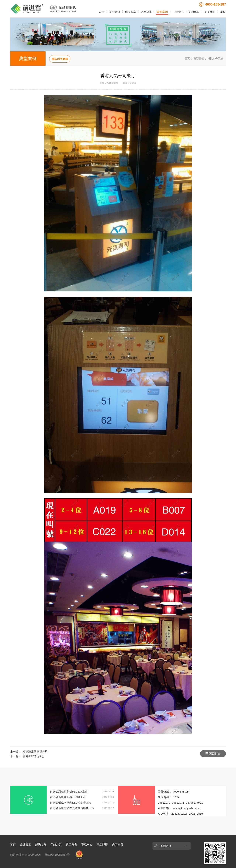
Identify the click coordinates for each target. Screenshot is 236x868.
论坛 (223, 12)
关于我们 (210, 12)
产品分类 (146, 12)
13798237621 (194, 803)
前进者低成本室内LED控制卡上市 (71, 803)
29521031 (178, 803)
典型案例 (162, 12)
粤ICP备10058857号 (57, 855)
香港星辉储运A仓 (33, 756)
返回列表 (215, 754)
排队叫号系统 (60, 59)
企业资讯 (115, 12)
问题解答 (194, 12)
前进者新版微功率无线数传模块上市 (72, 808)
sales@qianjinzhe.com (186, 808)
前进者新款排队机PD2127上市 (69, 792)
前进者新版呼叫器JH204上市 (68, 797)
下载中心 (178, 12)
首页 (102, 12)
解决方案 (131, 12)
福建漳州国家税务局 (35, 752)
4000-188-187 (212, 4)
